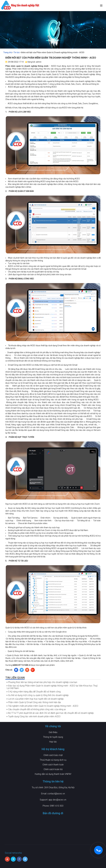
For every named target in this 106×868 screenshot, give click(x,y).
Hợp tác (53, 742)
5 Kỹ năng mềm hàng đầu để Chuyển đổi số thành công (34, 692)
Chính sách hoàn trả (53, 769)
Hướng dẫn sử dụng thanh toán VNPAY (53, 774)
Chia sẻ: (9, 670)
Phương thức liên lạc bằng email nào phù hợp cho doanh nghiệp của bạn (43, 682)
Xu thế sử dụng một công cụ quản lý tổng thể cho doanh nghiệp (38, 695)
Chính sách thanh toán (53, 765)
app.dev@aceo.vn (57, 800)
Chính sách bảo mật (53, 755)
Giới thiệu (53, 732)
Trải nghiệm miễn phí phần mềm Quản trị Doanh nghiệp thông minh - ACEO (43, 706)
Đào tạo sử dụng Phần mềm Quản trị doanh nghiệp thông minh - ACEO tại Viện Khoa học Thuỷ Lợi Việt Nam (52, 687)
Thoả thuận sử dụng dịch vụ (53, 760)
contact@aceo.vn (56, 794)
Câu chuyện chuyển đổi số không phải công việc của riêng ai (37, 709)
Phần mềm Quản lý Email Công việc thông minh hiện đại (35, 702)
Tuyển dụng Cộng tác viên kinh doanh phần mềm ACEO (34, 716)
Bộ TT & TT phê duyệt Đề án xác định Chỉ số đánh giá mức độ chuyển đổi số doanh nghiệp (51, 713)
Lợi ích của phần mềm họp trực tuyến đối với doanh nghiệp (36, 699)
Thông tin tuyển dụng (53, 737)
